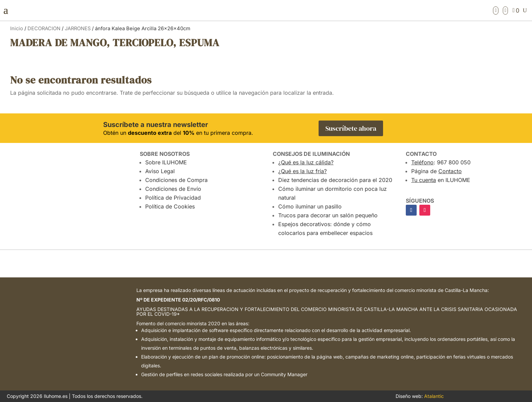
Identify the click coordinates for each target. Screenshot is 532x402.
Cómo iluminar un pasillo (310, 206)
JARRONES (78, 29)
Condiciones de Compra (176, 180)
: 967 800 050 (441, 162)
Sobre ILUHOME (166, 162)
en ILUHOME (441, 180)
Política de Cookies (170, 206)
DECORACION (44, 29)
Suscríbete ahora (351, 128)
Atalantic (434, 396)
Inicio (17, 29)
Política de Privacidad (173, 198)
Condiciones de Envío (173, 189)
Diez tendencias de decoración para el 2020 (335, 180)
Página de (436, 171)
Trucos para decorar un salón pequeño (328, 215)
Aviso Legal (160, 171)
